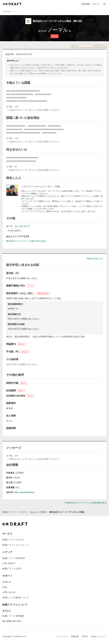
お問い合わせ (9, 592)
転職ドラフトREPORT (14, 558)
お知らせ (7, 582)
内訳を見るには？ (95, 259)
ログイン (96, 4)
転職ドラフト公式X (12, 569)
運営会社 (7, 611)
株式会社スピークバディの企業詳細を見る (89, 46)
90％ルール (34, 74)
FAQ (5, 587)
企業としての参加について (16, 597)
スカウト (23, 512)
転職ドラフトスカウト (13, 540)
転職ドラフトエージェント (16, 545)
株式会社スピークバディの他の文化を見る (26, 241)
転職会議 (75, 636)
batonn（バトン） (99, 636)
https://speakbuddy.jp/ (24, 492)
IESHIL (85, 636)
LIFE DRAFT (9, 563)
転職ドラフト (9, 512)
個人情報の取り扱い (12, 621)
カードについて (22, 226)
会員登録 (86, 4)
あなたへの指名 (38, 512)
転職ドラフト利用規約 (13, 616)
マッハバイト (62, 636)
